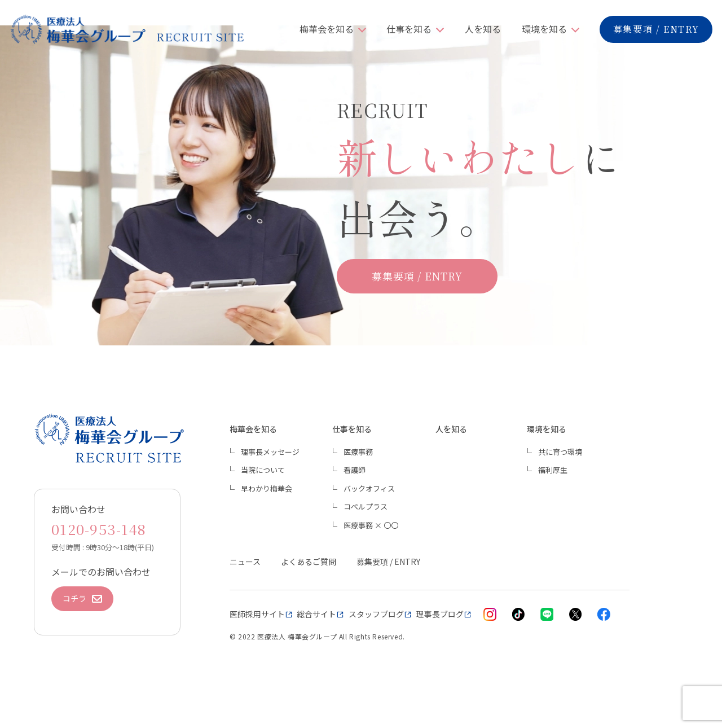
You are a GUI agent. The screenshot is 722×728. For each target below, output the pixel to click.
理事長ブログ (440, 614)
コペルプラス (366, 506)
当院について (263, 470)
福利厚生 (553, 470)
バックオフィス (369, 488)
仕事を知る (409, 29)
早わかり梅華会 (267, 488)
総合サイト (316, 614)
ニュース (245, 562)
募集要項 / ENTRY (656, 29)
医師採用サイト (257, 614)
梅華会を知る (327, 29)
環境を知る (544, 29)
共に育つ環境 (560, 452)
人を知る (483, 29)
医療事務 (358, 452)
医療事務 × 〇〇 (371, 525)
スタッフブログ (376, 614)
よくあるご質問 (309, 562)
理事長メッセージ (270, 452)
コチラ (82, 598)
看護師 (355, 470)
